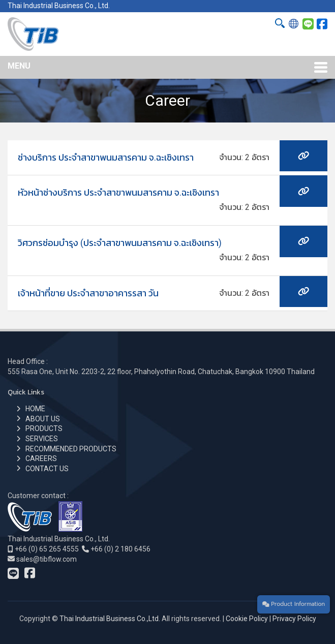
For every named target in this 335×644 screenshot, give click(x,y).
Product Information (294, 604)
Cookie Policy (247, 619)
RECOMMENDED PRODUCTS (71, 449)
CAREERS (41, 458)
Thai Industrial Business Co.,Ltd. (110, 619)
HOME (35, 409)
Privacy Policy (294, 619)
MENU (19, 66)
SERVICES (42, 439)
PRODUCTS (44, 428)
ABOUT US (43, 419)
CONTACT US (47, 469)
